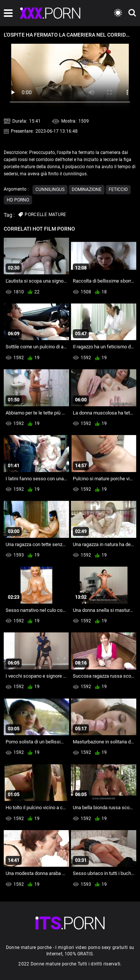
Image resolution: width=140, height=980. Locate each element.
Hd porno (18, 200)
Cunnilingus (50, 189)
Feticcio (118, 189)
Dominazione (87, 189)
